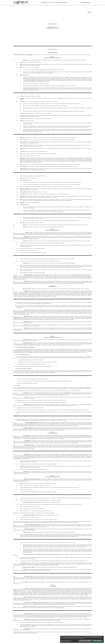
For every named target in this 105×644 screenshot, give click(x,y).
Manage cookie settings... (66, 641)
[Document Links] (86, 3)
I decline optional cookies (85, 641)
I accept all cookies (97, 641)
